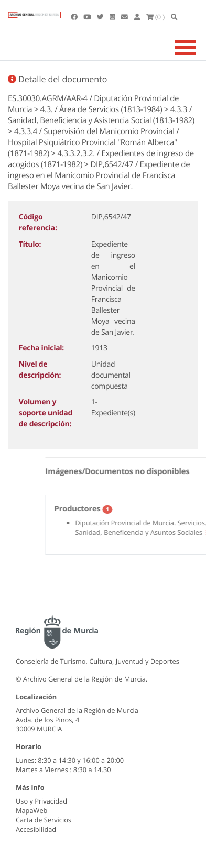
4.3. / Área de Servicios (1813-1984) (101, 109)
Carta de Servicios (44, 820)
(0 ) (156, 17)
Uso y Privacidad (41, 801)
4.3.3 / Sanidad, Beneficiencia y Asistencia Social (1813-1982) (101, 115)
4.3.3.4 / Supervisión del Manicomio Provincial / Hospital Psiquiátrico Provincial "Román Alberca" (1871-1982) (93, 142)
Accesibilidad (36, 829)
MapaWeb (31, 810)
